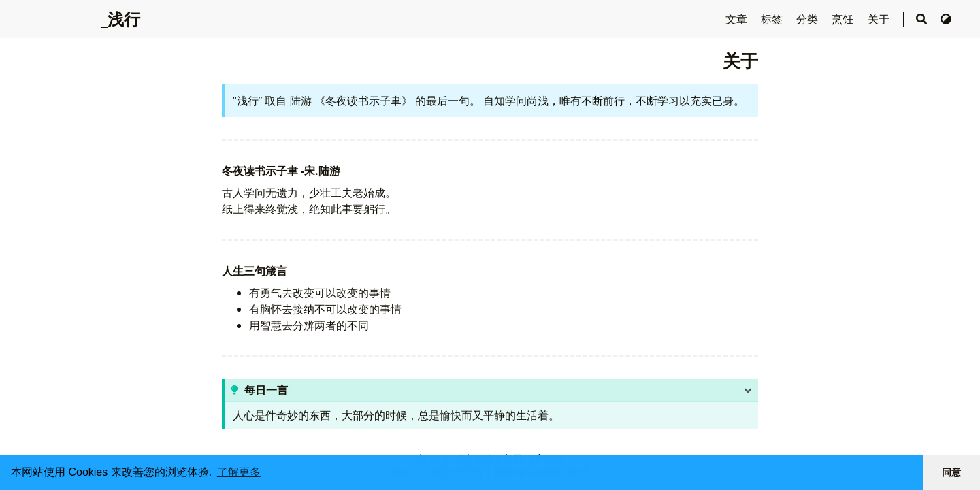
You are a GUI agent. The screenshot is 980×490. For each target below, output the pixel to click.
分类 (808, 19)
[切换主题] (946, 19)
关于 (880, 19)
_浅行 (120, 19)
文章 (738, 19)
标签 (773, 19)
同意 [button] (951, 472)
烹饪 (844, 19)
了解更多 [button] (239, 472)
